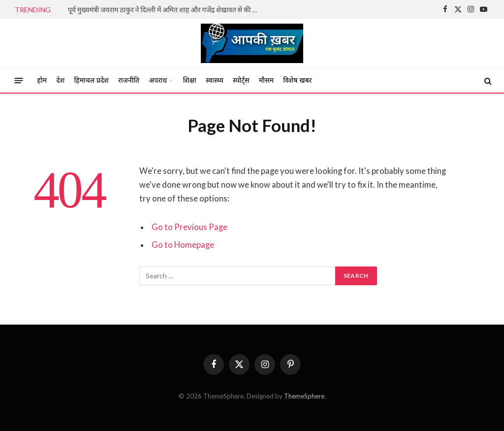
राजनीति (129, 80)
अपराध (158, 80)
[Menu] (19, 81)
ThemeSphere (304, 396)
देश (60, 80)
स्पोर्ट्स (241, 80)
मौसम (266, 80)
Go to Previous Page (189, 227)
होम (42, 80)
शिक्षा (190, 80)
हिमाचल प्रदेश (92, 80)
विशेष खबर (297, 80)
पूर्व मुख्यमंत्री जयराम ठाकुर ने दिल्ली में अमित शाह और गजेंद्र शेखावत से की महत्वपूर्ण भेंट (166, 10)
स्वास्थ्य (215, 80)
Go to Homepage (183, 245)
